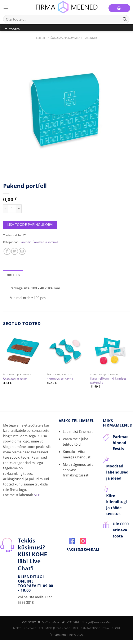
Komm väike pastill (60, 379)
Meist (17, 628)
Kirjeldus (13, 275)
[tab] (13, 275)
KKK (76, 628)
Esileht (41, 38)
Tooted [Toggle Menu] (12, 29)
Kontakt (30, 628)
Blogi (116, 628)
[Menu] (6, 7)
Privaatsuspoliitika (95, 628)
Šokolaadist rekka (15, 379)
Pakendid (90, 38)
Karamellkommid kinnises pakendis (108, 381)
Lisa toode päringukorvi (30, 225)
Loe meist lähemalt (78, 432)
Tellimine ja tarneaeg (55, 628)
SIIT (37, 495)
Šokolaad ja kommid (65, 38)
